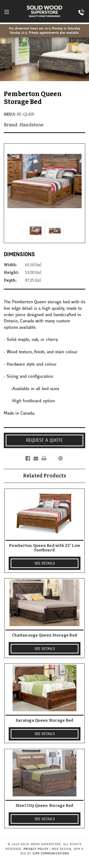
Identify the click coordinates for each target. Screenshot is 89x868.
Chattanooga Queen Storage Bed (44, 635)
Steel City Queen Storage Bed (45, 806)
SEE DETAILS (45, 563)
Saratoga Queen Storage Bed (45, 720)
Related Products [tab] (45, 476)
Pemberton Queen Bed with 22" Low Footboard (44, 548)
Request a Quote (44, 440)
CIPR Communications (51, 853)
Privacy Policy (36, 849)
